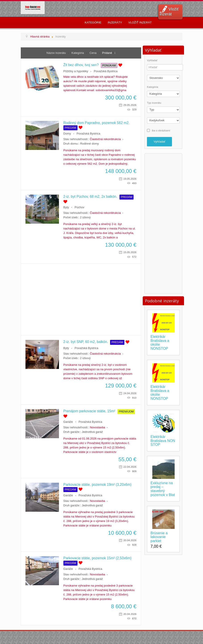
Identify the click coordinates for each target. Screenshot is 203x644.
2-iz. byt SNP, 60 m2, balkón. (86, 342)
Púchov (79, 207)
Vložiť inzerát (169, 12)
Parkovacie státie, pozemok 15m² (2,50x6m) (97, 558)
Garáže (68, 422)
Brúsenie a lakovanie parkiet (159, 537)
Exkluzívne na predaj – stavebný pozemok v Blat (163, 489)
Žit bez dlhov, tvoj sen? (81, 65)
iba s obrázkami (161, 130)
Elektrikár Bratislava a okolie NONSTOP (160, 343)
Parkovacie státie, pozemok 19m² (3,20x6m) (97, 485)
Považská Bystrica (106, 71)
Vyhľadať (152, 60)
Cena (93, 53)
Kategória (78, 53)
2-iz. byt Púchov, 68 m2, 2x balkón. (90, 197)
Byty (66, 207)
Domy (67, 134)
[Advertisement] (81, 299)
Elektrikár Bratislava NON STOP (163, 441)
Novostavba (97, 427)
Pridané (107, 53)
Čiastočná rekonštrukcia (105, 139)
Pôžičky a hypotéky (76, 71)
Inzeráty (115, 22)
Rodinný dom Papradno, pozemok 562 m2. (96, 123)
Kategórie (93, 22)
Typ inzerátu (154, 103)
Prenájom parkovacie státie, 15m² (89, 411)
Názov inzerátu (57, 53)
